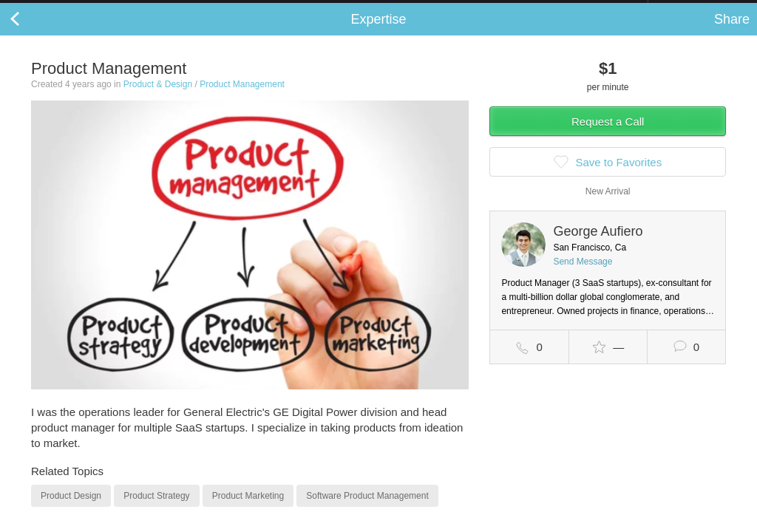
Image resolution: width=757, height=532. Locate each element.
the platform (77, 8)
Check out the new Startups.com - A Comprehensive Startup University (488, 10)
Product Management (242, 99)
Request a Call (608, 136)
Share (732, 34)
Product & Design (158, 99)
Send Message (583, 276)
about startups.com (700, 10)
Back (30, 34)
